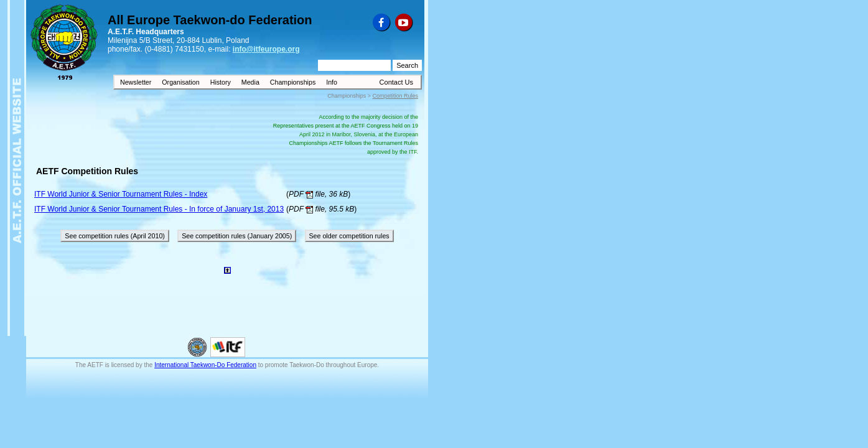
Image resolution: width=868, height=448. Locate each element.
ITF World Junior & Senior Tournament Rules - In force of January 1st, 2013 (159, 209)
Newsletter (137, 82)
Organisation (181, 82)
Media (251, 82)
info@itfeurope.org (266, 49)
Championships (294, 82)
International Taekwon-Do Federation (205, 365)
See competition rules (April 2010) (114, 236)
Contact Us (396, 82)
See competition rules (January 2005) (237, 236)
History (222, 82)
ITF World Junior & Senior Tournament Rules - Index (121, 194)
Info (332, 82)
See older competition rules (349, 236)
